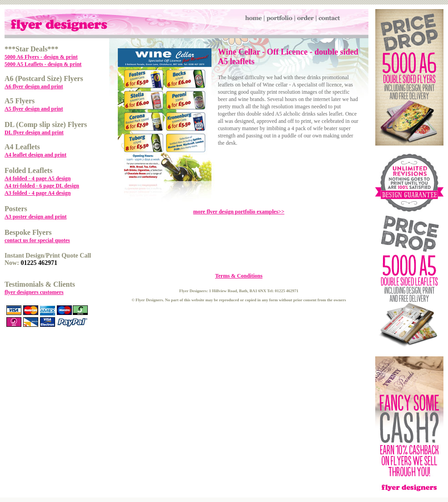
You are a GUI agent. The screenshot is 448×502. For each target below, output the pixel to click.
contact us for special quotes (37, 240)
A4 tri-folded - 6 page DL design (42, 186)
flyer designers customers (34, 292)
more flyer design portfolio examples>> (239, 212)
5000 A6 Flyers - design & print (41, 57)
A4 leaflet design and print (35, 155)
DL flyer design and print (34, 132)
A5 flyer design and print (34, 109)
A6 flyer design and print (34, 86)
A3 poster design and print (35, 217)
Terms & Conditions (239, 276)
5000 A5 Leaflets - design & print (43, 64)
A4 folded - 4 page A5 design (38, 178)
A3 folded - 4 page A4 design (38, 193)
